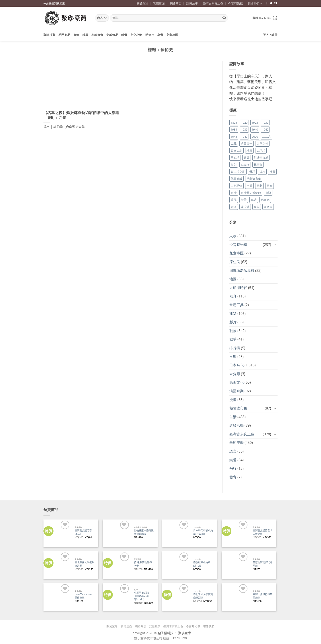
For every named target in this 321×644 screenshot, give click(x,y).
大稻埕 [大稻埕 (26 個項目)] (261, 151)
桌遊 (160, 35)
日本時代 (237, 365)
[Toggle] (275, 245)
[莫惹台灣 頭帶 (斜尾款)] (235, 565)
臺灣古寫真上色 (213, 3)
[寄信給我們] (275, 3)
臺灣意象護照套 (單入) (83, 532)
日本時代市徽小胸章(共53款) (203, 532)
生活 (233, 417)
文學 (233, 357)
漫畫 (233, 400)
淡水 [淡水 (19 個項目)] (262, 172)
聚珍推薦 (49, 35)
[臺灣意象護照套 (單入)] (57, 533)
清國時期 (237, 391)
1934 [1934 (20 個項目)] (234, 129)
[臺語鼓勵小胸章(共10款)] (176, 565)
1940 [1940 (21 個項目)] (255, 129)
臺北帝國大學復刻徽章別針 (203, 596)
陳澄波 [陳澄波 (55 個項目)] (245, 207)
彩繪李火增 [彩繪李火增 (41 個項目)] (261, 158)
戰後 (233, 331)
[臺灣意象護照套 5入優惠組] (235, 533)
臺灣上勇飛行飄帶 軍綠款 (263, 596)
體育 (233, 477)
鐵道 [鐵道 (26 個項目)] (234, 207)
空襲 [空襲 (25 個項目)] (249, 186)
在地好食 (97, 35)
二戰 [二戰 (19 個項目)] (234, 143)
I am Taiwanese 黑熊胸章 (83, 596)
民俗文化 (237, 382)
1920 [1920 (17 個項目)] (244, 123)
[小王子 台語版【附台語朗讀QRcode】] (116, 597)
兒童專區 (172, 35)
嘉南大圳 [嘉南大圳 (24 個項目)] (237, 151)
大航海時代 (238, 288)
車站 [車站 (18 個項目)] (254, 200)
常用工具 (237, 305)
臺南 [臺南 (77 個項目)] (270, 186)
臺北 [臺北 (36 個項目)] (259, 186)
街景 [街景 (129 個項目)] (244, 200)
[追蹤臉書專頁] (267, 3)
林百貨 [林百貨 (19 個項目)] (258, 165)
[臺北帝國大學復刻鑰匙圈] (57, 565)
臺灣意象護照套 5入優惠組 (262, 532)
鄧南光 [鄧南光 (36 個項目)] (265, 200)
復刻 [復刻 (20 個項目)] (234, 165)
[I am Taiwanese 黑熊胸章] (57, 597)
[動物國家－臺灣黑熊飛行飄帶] (116, 533)
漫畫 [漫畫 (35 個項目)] (272, 172)
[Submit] (224, 18)
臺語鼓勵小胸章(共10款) (202, 564)
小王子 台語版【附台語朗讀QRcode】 (142, 596)
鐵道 (124, 35)
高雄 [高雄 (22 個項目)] (257, 207)
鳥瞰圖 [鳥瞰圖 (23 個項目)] (268, 207)
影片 (233, 322)
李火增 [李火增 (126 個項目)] (245, 165)
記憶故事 (192, 3)
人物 (233, 236)
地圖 (85, 35)
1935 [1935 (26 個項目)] (244, 129)
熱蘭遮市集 (238, 408)
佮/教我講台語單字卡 (143, 564)
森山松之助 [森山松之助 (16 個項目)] (238, 172)
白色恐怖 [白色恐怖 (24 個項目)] (237, 186)
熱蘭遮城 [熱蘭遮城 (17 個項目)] (237, 179)
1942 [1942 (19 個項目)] (265, 129)
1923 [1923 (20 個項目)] (255, 123)
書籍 (76, 35)
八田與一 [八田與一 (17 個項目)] (247, 143)
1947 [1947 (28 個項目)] (244, 137)
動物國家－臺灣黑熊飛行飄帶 (144, 532)
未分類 (235, 374)
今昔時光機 (236, 3)
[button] (265, 18)
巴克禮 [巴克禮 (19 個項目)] (235, 158)
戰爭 (233, 339)
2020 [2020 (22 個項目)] (255, 137)
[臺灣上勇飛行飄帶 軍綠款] (235, 597)
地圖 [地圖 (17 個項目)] (249, 151)
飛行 (233, 468)
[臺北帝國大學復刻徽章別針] (176, 597)
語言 (233, 451)
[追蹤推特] (271, 3)
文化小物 (136, 35)
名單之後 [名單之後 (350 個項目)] (262, 143)
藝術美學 (237, 442)
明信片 (150, 35)
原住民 (235, 262)
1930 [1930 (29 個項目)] (265, 123)
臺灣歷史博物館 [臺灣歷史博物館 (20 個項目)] (251, 193)
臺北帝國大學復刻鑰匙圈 (84, 564)
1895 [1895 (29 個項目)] (234, 123)
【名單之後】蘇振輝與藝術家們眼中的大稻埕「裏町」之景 (81, 115)
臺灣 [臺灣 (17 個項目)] (234, 193)
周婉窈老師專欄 (242, 270)
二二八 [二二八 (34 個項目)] (266, 137)
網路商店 (176, 3)
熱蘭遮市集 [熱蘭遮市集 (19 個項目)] (254, 179)
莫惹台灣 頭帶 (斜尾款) (262, 564)
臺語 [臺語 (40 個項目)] (268, 193)
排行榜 (235, 348)
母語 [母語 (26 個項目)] (252, 172)
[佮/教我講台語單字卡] (116, 565)
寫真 (233, 296)
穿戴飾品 (112, 35)
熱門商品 (64, 35)
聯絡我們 (255, 3)
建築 (233, 314)
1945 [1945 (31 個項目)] (234, 137)
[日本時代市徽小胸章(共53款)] (176, 533)
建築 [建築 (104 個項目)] (247, 158)
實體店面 (159, 3)
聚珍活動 (237, 425)
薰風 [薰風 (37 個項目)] (234, 200)
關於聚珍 (142, 3)
